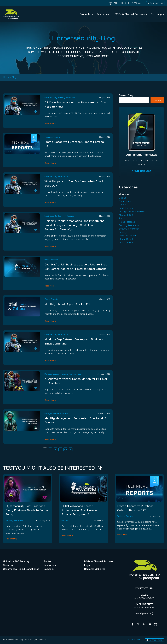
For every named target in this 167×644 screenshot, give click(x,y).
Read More (49, 124)
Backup (123, 198)
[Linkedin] (144, 625)
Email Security (51, 97)
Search (157, 100)
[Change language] (114, 3)
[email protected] (144, 613)
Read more (11, 539)
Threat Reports (51, 299)
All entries (124, 194)
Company (158, 14)
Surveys (123, 232)
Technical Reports (52, 137)
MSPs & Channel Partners (131, 14)
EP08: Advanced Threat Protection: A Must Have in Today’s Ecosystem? (79, 510)
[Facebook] (133, 625)
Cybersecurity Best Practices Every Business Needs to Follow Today (27, 510)
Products (87, 14)
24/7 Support (137, 3)
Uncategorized (126, 242)
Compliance (125, 201)
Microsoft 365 (64, 176)
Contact (125, 3)
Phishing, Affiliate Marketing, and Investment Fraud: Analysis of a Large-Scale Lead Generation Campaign (74, 225)
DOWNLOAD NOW (141, 171)
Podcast (123, 218)
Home (6, 77)
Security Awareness (67, 97)
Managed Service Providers (56, 374)
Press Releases (51, 260)
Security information (129, 229)
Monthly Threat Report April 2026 (67, 304)
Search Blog (126, 95)
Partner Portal (157, 3)
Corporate (124, 205)
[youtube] (150, 625)
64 (65, 449)
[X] (139, 625)
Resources (104, 14)
